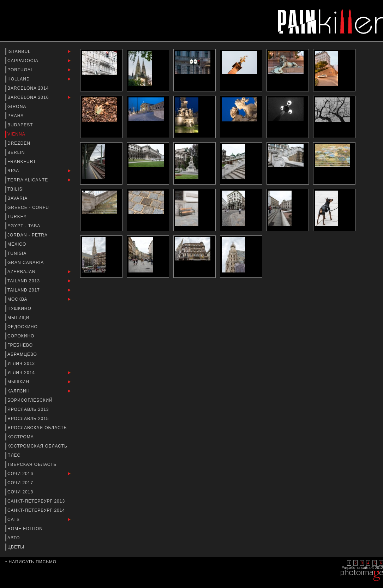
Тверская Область (33, 464)
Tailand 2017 (24, 290)
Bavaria (18, 198)
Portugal (21, 70)
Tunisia (18, 253)
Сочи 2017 (21, 483)
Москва (18, 299)
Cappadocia (23, 61)
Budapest (21, 125)
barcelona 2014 (29, 88)
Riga (14, 171)
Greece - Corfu (29, 208)
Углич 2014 (22, 373)
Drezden (20, 143)
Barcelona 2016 (29, 97)
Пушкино (20, 308)
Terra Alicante (29, 180)
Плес (15, 455)
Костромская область (38, 446)
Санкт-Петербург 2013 (37, 501)
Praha (16, 116)
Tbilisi (16, 189)
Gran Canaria (26, 263)
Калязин (19, 391)
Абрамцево (23, 354)
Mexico (18, 244)
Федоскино (23, 327)
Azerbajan (22, 272)
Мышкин (19, 382)
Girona (17, 107)
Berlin (17, 152)
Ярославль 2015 (29, 419)
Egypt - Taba (25, 226)
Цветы (17, 547)
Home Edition (26, 529)
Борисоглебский (31, 400)
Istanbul (20, 52)
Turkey (18, 217)
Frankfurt (23, 162)
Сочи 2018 (21, 492)
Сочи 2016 (21, 474)
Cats (14, 520)
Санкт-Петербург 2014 (37, 510)
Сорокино (22, 336)
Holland (19, 79)
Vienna (17, 134)
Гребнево (21, 345)
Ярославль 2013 (29, 409)
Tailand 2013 (24, 281)
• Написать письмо (31, 562)
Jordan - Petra (28, 235)
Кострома (21, 437)
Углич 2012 (22, 364)
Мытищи (19, 318)
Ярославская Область (38, 428)
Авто (14, 538)
